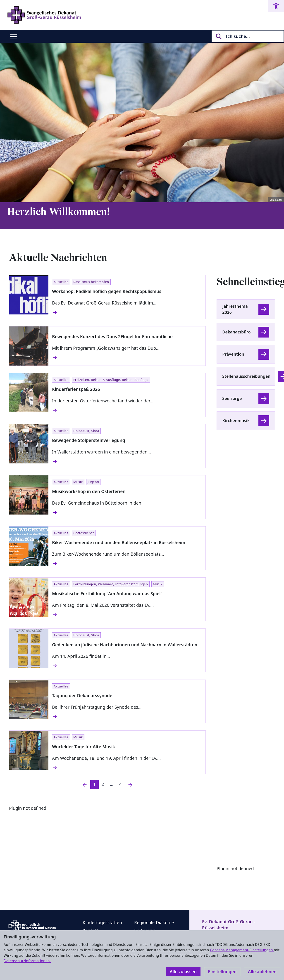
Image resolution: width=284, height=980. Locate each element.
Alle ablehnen (262, 972)
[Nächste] (130, 784)
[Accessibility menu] (276, 6)
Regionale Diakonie (154, 923)
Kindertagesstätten (102, 923)
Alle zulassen (183, 972)
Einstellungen (222, 972)
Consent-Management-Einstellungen (242, 950)
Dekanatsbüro (236, 332)
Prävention (233, 354)
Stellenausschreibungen (246, 376)
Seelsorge (232, 398)
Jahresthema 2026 (235, 309)
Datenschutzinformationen (27, 961)
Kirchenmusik (236, 420)
